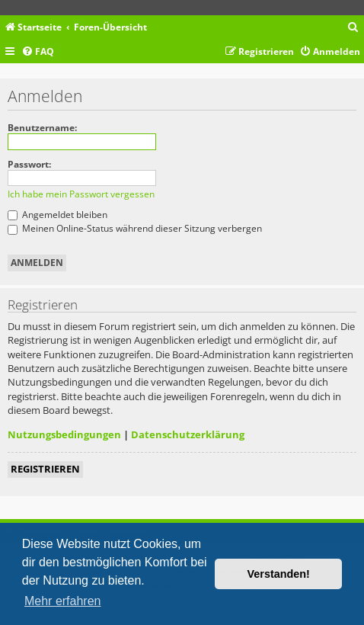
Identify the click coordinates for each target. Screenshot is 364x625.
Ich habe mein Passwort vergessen (81, 194)
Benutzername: (42, 128)
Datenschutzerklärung (188, 434)
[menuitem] (353, 28)
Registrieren (45, 469)
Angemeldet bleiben (57, 215)
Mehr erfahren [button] (63, 601)
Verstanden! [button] (279, 574)
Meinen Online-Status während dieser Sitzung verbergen (135, 228)
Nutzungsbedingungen (64, 434)
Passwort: (29, 164)
